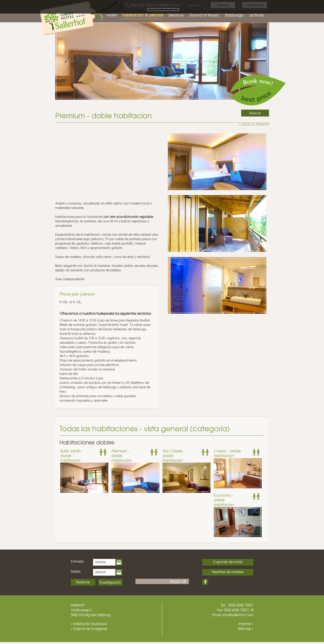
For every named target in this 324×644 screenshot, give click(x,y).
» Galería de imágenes (89, 629)
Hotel (112, 15)
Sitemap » (246, 629)
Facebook (205, 582)
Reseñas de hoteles (228, 572)
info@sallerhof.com (238, 615)
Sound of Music (204, 15)
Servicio (176, 15)
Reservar (83, 582)
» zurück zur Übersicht (254, 124)
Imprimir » (246, 624)
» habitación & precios (89, 624)
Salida (76, 571)
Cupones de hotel (228, 562)
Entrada (77, 561)
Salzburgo (234, 15)
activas (256, 15)
